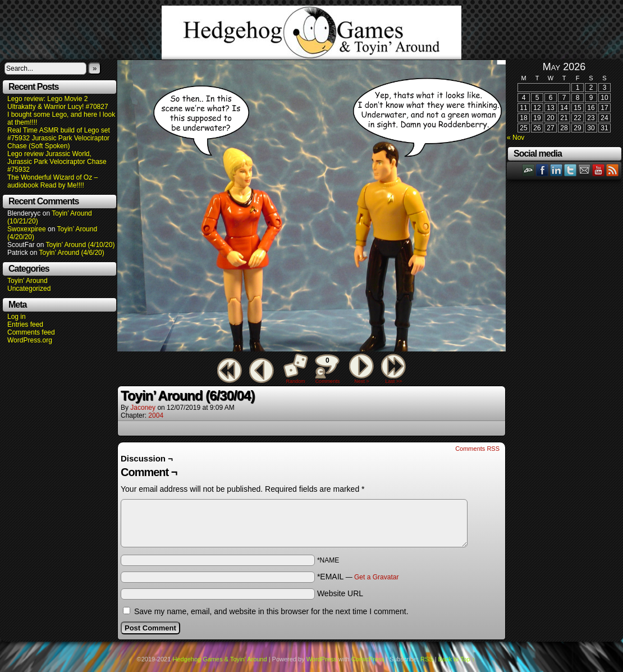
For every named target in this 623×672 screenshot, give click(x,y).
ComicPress (368, 659)
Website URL (340, 593)
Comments (327, 369)
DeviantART (528, 170)
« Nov (516, 138)
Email (585, 170)
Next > (361, 381)
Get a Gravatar (376, 577)
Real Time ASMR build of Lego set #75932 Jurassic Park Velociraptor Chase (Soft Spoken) (59, 138)
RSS (613, 170)
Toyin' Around (28, 281)
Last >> (393, 381)
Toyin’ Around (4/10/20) (81, 245)
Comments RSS (477, 449)
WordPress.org (30, 340)
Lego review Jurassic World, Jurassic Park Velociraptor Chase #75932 (57, 162)
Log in (17, 317)
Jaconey (143, 408)
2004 (156, 415)
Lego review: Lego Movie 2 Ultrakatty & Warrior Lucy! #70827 (58, 103)
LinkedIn (556, 170)
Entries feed (25, 324)
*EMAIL (358, 577)
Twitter (571, 170)
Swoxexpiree (27, 229)
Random (296, 381)
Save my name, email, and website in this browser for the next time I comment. (271, 611)
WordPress (322, 659)
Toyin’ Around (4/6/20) (72, 253)
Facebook (542, 170)
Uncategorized (29, 289)
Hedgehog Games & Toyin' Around (311, 33)
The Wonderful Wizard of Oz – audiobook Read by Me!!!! (52, 181)
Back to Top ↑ (457, 659)
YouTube (599, 170)
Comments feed (31, 332)
